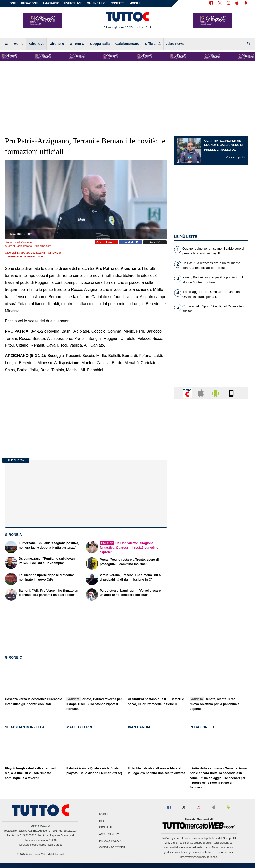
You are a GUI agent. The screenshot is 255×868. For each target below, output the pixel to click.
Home (12, 3)
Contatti (106, 827)
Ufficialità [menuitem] (153, 44)
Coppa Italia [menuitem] (100, 44)
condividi (131, 242)
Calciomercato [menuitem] (127, 44)
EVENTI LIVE (73, 3)
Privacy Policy (110, 841)
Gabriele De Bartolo (24, 256)
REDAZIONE (29, 3)
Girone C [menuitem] (77, 44)
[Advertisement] (211, 594)
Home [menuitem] (19, 44)
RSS (102, 821)
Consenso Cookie (112, 847)
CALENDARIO (96, 3)
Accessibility (109, 834)
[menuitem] (6, 44)
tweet (155, 242)
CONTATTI (118, 3)
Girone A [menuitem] (36, 44)
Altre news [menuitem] (175, 44)
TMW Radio (51, 3)
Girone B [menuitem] (57, 44)
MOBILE (135, 3)
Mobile (104, 814)
